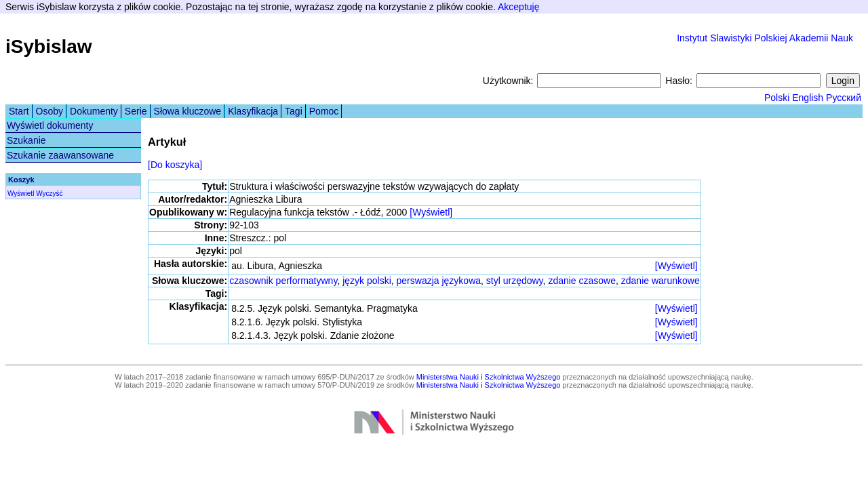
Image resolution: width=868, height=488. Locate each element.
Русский (844, 98)
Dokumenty (94, 111)
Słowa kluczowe (188, 111)
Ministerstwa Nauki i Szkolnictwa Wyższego (489, 377)
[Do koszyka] (175, 165)
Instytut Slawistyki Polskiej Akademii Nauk (765, 38)
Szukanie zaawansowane (60, 155)
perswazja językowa (439, 281)
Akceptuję (518, 7)
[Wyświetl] (431, 212)
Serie (136, 111)
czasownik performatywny (283, 281)
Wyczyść (49, 194)
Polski (777, 98)
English (808, 98)
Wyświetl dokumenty (50, 125)
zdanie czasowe (582, 281)
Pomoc (324, 111)
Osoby (50, 111)
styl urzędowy (515, 281)
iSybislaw (49, 46)
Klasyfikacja (253, 111)
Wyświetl (21, 194)
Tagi (294, 111)
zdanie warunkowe (660, 281)
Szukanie (26, 140)
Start (19, 111)
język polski (367, 281)
